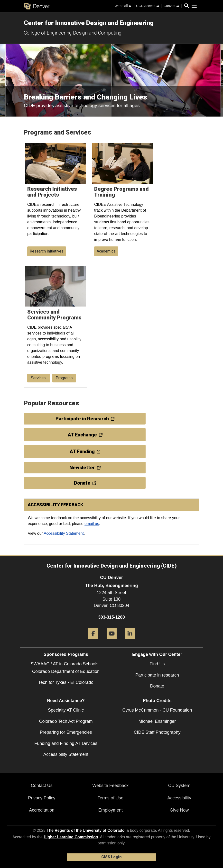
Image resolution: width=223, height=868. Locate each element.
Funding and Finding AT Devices (66, 743)
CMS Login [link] (111, 857)
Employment (111, 810)
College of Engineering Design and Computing (73, 33)
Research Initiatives (47, 251)
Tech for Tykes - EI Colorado (66, 682)
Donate (157, 686)
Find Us (157, 664)
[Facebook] (93, 641)
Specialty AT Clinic (66, 710)
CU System (179, 786)
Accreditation (42, 810)
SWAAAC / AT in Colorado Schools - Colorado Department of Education (66, 668)
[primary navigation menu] (194, 6)
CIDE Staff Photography (157, 732)
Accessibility (179, 798)
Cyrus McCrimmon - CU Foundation (157, 710)
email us (92, 524)
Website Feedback (110, 786)
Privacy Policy (42, 798)
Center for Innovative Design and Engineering (89, 23)
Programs (64, 378)
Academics (106, 251)
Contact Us (42, 786)
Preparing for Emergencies (66, 732)
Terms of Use (111, 798)
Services (39, 378)
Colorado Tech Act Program (66, 721)
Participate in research (157, 675)
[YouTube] (112, 641)
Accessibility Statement (64, 533)
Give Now (179, 810)
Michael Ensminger (157, 721)
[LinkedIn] (130, 641)
